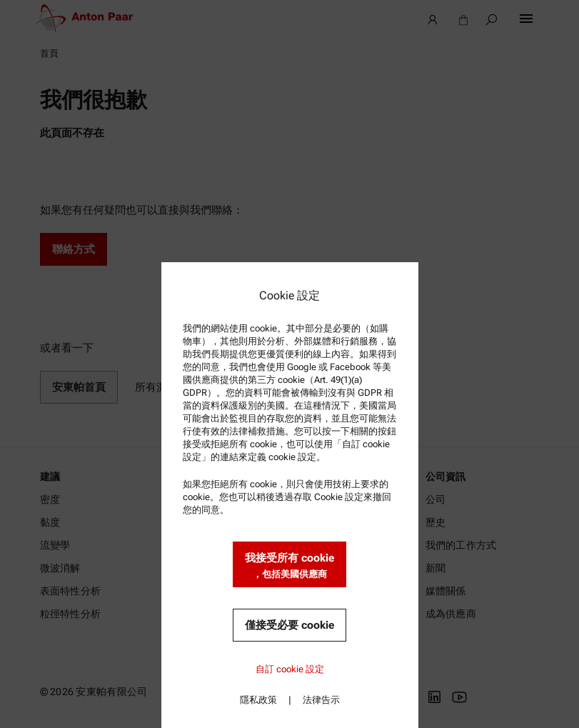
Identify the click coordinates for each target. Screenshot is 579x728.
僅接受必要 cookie (289, 625)
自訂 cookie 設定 (290, 669)
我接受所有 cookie (289, 566)
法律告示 (321, 700)
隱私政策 (258, 700)
